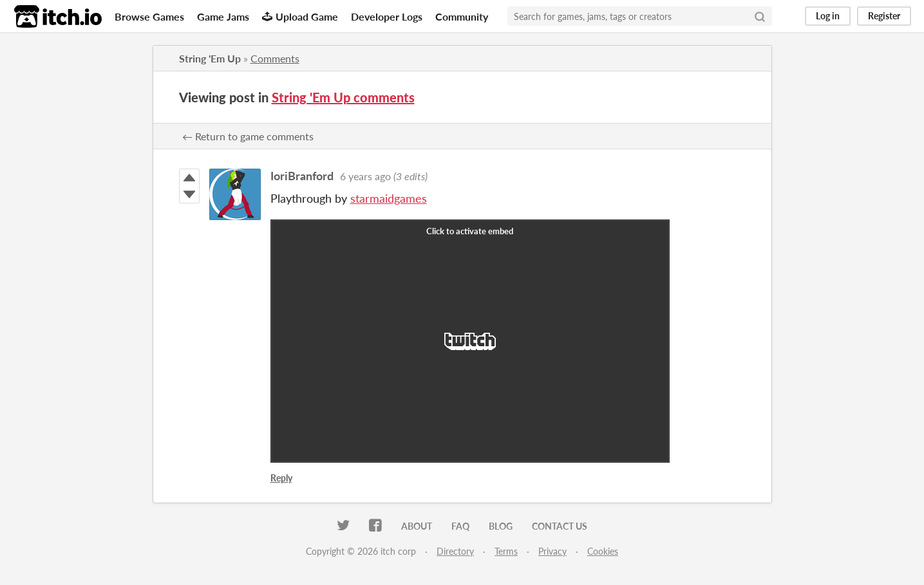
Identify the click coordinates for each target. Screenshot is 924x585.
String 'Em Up (210, 58)
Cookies (603, 551)
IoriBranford (302, 176)
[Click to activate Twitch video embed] (470, 341)
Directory (455, 551)
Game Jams (223, 16)
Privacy (552, 551)
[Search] (760, 16)
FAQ (460, 526)
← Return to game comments (248, 136)
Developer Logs (387, 16)
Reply (281, 478)
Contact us (560, 526)
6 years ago (365, 176)
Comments (275, 58)
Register (884, 16)
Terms (506, 551)
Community (462, 16)
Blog (501, 526)
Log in (828, 16)
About (417, 526)
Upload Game (300, 16)
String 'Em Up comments (343, 97)
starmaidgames (389, 198)
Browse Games (149, 16)
